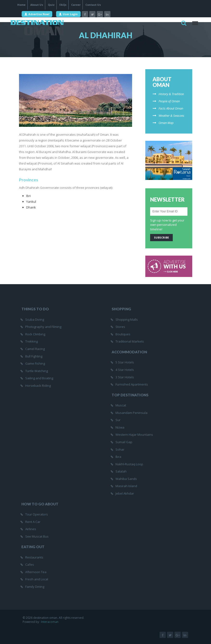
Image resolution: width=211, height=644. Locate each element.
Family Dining (35, 587)
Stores (120, 327)
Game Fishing (35, 363)
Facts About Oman (171, 108)
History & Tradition (171, 94)
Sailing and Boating (39, 378)
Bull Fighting (34, 356)
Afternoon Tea (36, 572)
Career (76, 5)
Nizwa (120, 427)
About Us (37, 5)
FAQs (63, 5)
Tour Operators (37, 514)
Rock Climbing (35, 334)
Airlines (31, 529)
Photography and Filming (43, 327)
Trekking (32, 341)
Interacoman (50, 622)
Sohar (120, 449)
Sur (118, 420)
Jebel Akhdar (125, 493)
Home (21, 5)
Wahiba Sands (126, 479)
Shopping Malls (127, 319)
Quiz (51, 5)
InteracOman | (58, 626)
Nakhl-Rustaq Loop (129, 464)
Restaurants (34, 557)
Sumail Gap (124, 442)
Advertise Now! (37, 14)
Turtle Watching (37, 371)
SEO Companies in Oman (85, 626)
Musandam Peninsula (131, 413)
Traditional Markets (130, 341)
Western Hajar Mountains (134, 435)
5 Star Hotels (125, 362)
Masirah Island (126, 486)
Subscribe (161, 237)
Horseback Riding (38, 386)
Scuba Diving (35, 319)
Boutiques (123, 334)
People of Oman (169, 101)
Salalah (121, 471)
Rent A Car (33, 522)
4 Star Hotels (125, 370)
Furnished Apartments (132, 384)
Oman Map (166, 123)
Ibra (118, 457)
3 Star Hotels (125, 377)
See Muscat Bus (37, 536)
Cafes (30, 564)
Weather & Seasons (171, 116)
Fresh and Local (37, 579)
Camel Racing (35, 349)
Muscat (121, 405)
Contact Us (93, 5)
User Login (68, 14)
